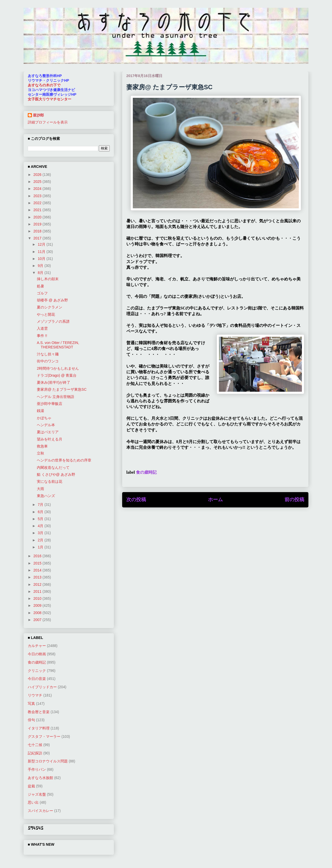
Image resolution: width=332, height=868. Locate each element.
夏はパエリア (48, 432)
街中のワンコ (48, 361)
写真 (31, 704)
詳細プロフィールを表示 (48, 122)
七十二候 (35, 745)
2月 (41, 540)
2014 (38, 570)
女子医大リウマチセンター (50, 99)
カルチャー (37, 646)
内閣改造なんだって (53, 467)
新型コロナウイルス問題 (48, 761)
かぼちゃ (44, 418)
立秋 (40, 453)
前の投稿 (294, 500)
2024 (38, 189)
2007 (38, 620)
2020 (38, 217)
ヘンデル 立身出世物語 (56, 397)
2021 (38, 210)
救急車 (42, 446)
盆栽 (31, 786)
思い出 (33, 802)
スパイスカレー (40, 811)
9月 (41, 266)
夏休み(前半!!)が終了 (54, 382)
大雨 (40, 489)
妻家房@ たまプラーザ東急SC (62, 389)
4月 (41, 526)
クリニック (37, 671)
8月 (41, 273)
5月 (41, 519)
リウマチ (35, 695)
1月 (41, 547)
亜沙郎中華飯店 (50, 404)
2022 (38, 203)
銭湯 (40, 411)
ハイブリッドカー (42, 687)
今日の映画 (37, 654)
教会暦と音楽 (39, 712)
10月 (42, 259)
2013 (38, 577)
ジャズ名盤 (37, 794)
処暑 (40, 286)
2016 (38, 556)
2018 (38, 231)
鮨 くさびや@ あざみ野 (56, 474)
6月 (41, 512)
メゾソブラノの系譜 (53, 321)
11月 (42, 252)
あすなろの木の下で (44, 85)
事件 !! (42, 336)
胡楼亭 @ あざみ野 (52, 300)
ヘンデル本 (46, 425)
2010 (38, 598)
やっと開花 (46, 314)
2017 (38, 238)
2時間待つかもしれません (58, 368)
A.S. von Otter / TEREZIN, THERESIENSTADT (58, 345)
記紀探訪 (35, 753)
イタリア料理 (39, 728)
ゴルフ (42, 293)
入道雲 (42, 328)
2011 (38, 591)
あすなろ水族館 (40, 778)
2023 (38, 196)
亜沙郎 (38, 115)
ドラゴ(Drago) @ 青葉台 (57, 375)
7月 (41, 505)
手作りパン (37, 769)
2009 (38, 605)
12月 (42, 244)
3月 (41, 533)
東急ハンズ (46, 496)
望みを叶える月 (50, 439)
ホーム (215, 500)
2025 (38, 182)
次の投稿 (136, 500)
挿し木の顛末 (48, 279)
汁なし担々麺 (48, 354)
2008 (38, 613)
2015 (38, 563)
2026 (38, 175)
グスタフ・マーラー (44, 736)
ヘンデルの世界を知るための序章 (64, 460)
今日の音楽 (37, 679)
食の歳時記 (146, 472)
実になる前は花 (50, 481)
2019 (38, 224)
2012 (38, 584)
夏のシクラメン (50, 307)
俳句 (31, 720)
